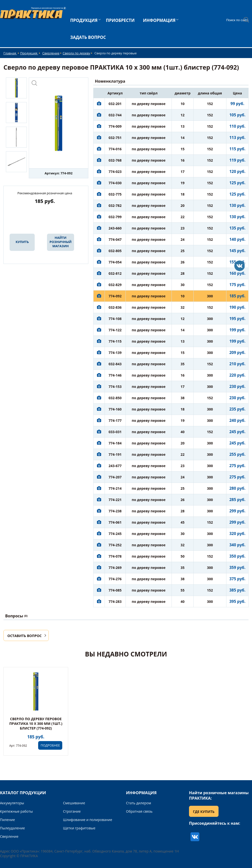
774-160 (115, 409)
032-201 (115, 104)
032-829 (115, 285)
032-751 (115, 138)
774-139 (115, 353)
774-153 (115, 387)
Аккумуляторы (12, 803)
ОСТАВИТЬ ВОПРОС (24, 636)
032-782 (115, 206)
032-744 (115, 115)
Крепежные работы (16, 811)
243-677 (115, 466)
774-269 (115, 568)
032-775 (115, 194)
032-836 (115, 307)
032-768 (115, 160)
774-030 (115, 183)
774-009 (115, 126)
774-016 (115, 149)
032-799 (115, 217)
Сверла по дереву (76, 53)
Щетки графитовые (79, 828)
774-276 (115, 579)
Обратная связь (139, 811)
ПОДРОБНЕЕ (50, 745)
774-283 (115, 602)
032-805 (115, 251)
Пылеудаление (12, 828)
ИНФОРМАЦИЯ (159, 20)
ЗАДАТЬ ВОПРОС (88, 37)
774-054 (115, 262)
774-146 (115, 375)
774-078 (115, 556)
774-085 (115, 590)
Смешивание (74, 803)
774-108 (115, 319)
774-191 (115, 454)
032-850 (115, 398)
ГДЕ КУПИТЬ (204, 812)
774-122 (115, 330)
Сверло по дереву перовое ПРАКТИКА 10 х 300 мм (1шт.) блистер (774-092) (36, 723)
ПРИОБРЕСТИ (120, 20)
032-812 (115, 273)
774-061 (115, 522)
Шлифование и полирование (88, 820)
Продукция (29, 53)
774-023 (115, 172)
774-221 (115, 500)
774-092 (115, 296)
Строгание (72, 811)
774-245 (115, 534)
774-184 (115, 443)
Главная (10, 53)
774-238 (115, 511)
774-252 (115, 545)
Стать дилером (139, 803)
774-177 (115, 420)
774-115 (115, 341)
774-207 (115, 477)
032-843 (115, 364)
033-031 (115, 432)
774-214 (115, 488)
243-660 (115, 228)
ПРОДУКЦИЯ (84, 20)
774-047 (115, 239)
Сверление (51, 53)
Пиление (8, 820)
